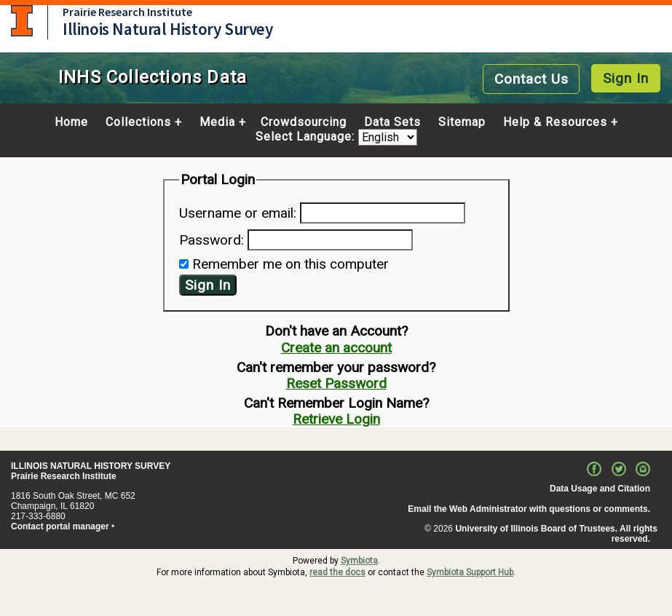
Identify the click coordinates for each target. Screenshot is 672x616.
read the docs (337, 572)
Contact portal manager (60, 526)
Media (217, 122)
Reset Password (336, 383)
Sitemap (462, 122)
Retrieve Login (336, 419)
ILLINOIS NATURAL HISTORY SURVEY (91, 466)
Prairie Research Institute (127, 12)
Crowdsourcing (304, 122)
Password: (212, 240)
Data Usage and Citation (600, 489)
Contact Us (531, 79)
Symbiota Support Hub (470, 572)
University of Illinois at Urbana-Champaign (22, 21)
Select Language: (307, 137)
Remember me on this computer (290, 264)
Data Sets (392, 122)
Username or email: (238, 213)
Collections (138, 122)
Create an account (336, 348)
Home (71, 122)
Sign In (626, 78)
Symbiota (359, 561)
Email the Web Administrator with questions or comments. (529, 509)
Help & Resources (555, 122)
